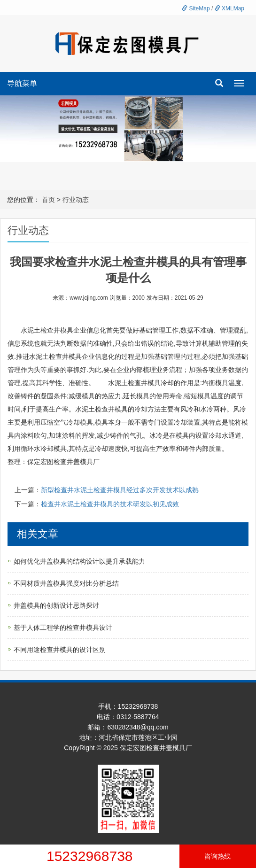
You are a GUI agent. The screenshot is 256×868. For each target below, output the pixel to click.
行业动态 (76, 200)
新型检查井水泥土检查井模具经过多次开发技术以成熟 (120, 490)
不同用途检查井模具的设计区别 (60, 650)
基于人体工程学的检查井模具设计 (63, 628)
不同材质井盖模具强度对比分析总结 (66, 583)
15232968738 (90, 856)
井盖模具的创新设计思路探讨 (56, 605)
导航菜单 (22, 83)
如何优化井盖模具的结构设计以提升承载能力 (79, 561)
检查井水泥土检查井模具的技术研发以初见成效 (110, 504)
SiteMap (196, 8)
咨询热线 (217, 856)
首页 (48, 200)
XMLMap (229, 8)
